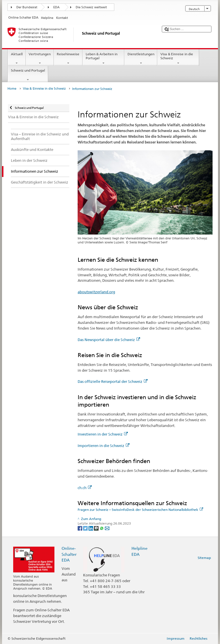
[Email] (107, 528)
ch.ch (85, 488)
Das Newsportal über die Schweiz (109, 340)
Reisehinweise (68, 59)
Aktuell (17, 59)
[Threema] (97, 528)
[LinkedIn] (91, 528)
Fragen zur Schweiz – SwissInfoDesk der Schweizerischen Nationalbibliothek (140, 510)
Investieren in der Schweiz (103, 434)
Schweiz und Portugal (28, 75)
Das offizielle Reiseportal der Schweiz (113, 381)
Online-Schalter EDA (69, 554)
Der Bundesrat (27, 7)
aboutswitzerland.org (96, 292)
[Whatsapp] (102, 528)
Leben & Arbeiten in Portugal (103, 59)
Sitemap (204, 558)
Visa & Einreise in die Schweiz (178, 59)
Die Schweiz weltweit (91, 7)
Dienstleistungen (141, 59)
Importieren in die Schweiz (104, 446)
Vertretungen (40, 59)
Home (12, 89)
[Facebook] (80, 528)
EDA (56, 7)
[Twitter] (86, 528)
